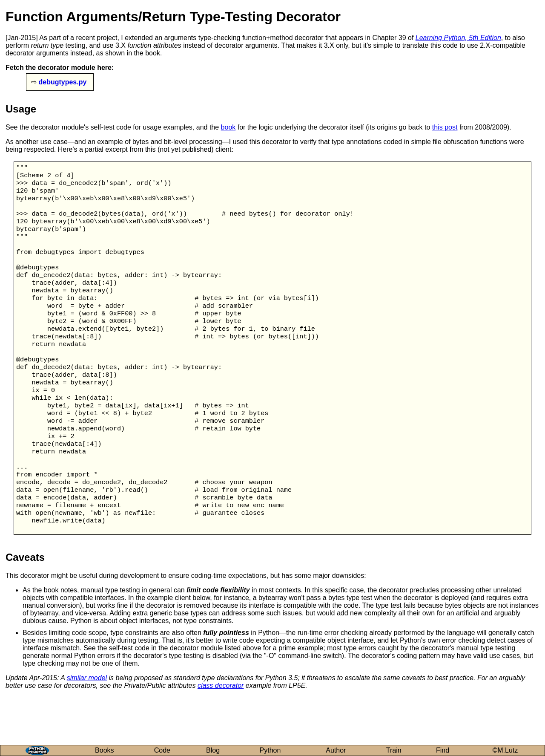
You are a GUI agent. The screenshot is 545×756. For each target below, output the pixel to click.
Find (443, 750)
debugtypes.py (62, 82)
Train (394, 750)
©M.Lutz (505, 750)
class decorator (221, 726)
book (228, 127)
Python (270, 750)
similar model (87, 719)
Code (162, 750)
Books (104, 750)
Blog (213, 750)
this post (445, 127)
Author (336, 750)
